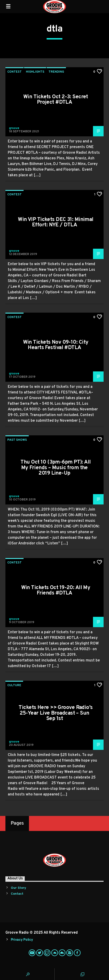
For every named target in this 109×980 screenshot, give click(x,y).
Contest (14, 72)
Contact (17, 894)
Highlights (35, 72)
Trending (56, 72)
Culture (14, 685)
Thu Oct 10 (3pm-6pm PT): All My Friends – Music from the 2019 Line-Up (56, 468)
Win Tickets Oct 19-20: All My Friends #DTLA (56, 591)
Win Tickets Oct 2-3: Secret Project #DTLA (56, 100)
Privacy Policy (22, 940)
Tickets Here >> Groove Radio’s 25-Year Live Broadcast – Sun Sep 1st (56, 713)
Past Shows (17, 440)
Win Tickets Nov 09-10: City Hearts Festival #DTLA (56, 345)
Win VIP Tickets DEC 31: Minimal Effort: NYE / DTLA (56, 222)
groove (14, 128)
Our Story (18, 888)
